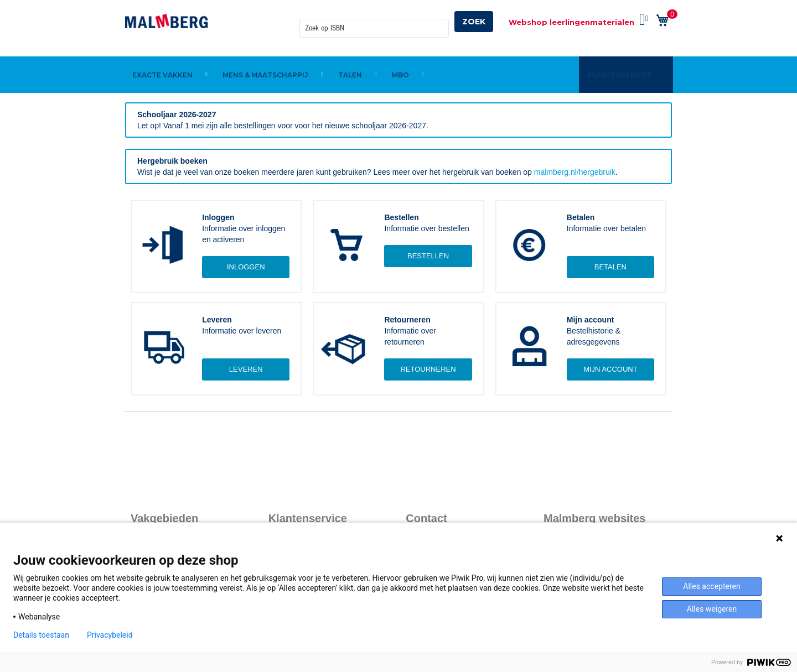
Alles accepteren (711, 586)
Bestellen (428, 256)
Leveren (246, 369)
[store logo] (167, 21)
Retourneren (428, 369)
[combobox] (374, 22)
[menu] (398, 57)
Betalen (610, 267)
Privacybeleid (110, 635)
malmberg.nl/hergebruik (575, 172)
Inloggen (246, 267)
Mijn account (610, 369)
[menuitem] (164, 57)
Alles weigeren (712, 609)
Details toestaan (41, 635)
